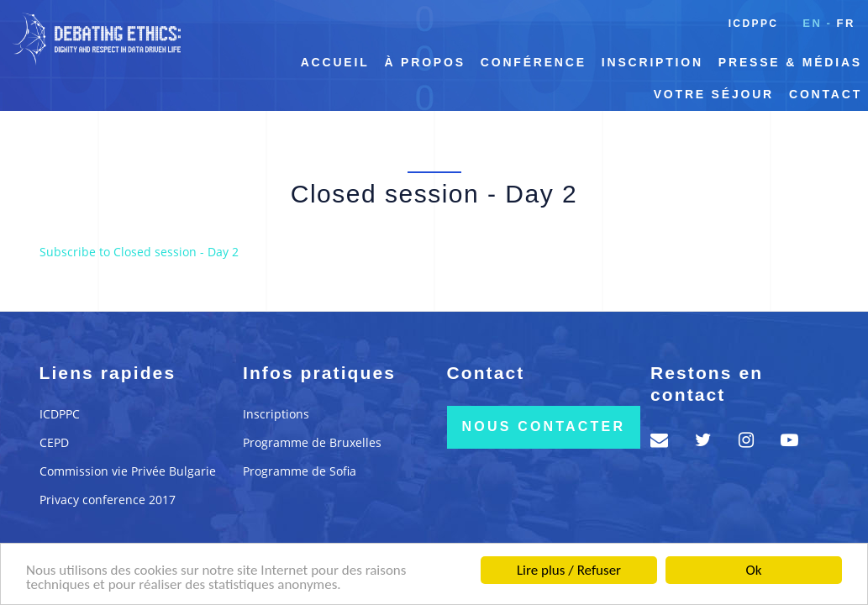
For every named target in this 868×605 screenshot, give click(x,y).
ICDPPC (754, 24)
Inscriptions (276, 414)
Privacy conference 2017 (108, 500)
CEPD (54, 442)
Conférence (534, 62)
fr (846, 23)
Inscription (652, 62)
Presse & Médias (790, 62)
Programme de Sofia (300, 471)
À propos (425, 62)
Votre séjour (714, 94)
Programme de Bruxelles (312, 442)
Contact (826, 94)
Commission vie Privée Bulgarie (128, 471)
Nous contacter (544, 426)
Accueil (335, 62)
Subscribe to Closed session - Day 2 (139, 252)
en (812, 23)
